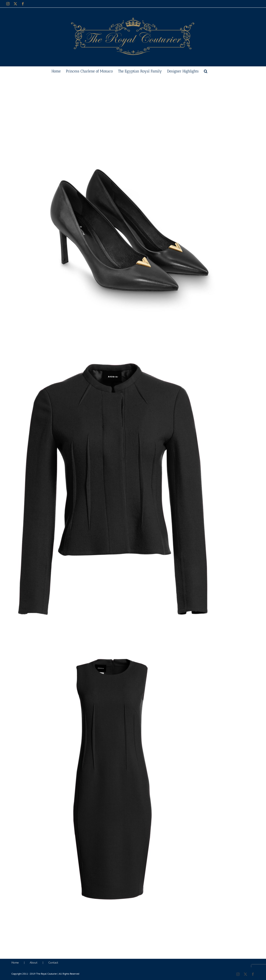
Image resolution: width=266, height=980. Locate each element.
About (34, 963)
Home (15, 963)
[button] (206, 71)
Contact (53, 963)
